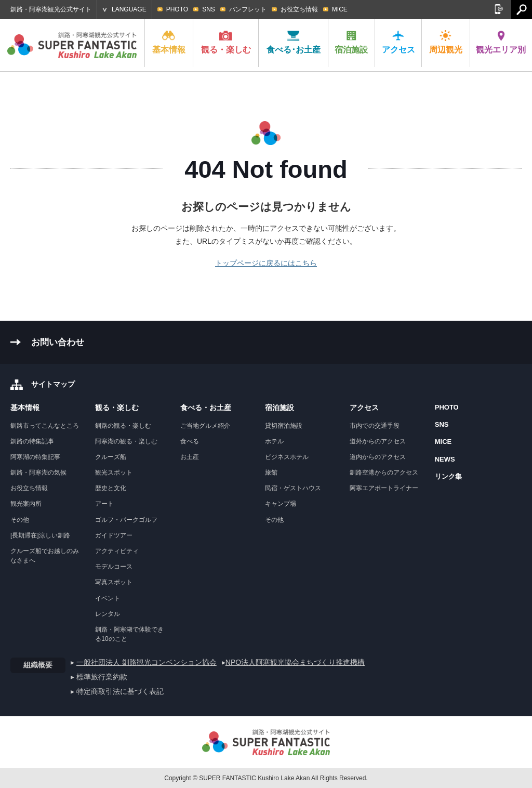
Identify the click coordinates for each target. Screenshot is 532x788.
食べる (190, 441)
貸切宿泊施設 (284, 426)
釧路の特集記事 (32, 441)
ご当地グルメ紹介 (205, 426)
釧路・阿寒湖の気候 (38, 472)
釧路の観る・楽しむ (123, 426)
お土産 (190, 457)
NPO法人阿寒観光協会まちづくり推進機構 (295, 662)
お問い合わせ (58, 342)
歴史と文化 (111, 488)
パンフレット (248, 9)
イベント (108, 598)
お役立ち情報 (299, 9)
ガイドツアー (114, 535)
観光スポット (114, 472)
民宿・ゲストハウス (293, 488)
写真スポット (114, 582)
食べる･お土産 (294, 42)
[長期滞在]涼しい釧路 (40, 535)
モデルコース (114, 567)
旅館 (271, 472)
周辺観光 (446, 42)
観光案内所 (26, 504)
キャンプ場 (281, 504)
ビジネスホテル (287, 457)
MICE (340, 9)
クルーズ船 (111, 457)
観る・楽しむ (226, 42)
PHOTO (177, 9)
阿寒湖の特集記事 (35, 457)
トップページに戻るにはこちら (266, 263)
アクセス (398, 42)
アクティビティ (117, 551)
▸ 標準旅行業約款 (99, 677)
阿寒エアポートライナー (384, 488)
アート (104, 504)
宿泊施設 (351, 42)
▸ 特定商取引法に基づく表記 (117, 691)
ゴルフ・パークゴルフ (126, 520)
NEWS (445, 459)
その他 (20, 520)
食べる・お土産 (206, 408)
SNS (209, 9)
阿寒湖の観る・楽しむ (126, 441)
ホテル (274, 441)
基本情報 (169, 42)
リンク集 (448, 476)
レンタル (108, 614)
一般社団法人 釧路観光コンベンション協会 (147, 662)
